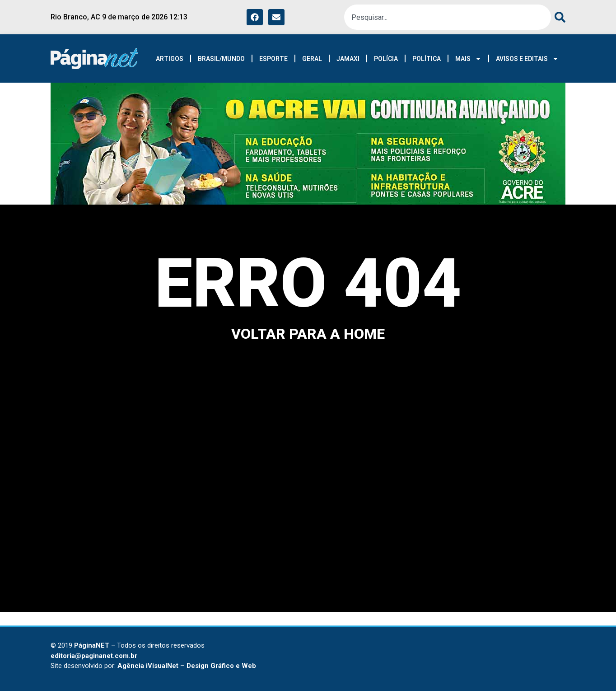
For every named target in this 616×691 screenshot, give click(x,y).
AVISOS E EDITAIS (527, 59)
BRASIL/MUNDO (221, 59)
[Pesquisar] (558, 17)
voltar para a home (308, 334)
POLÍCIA (386, 59)
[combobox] (448, 17)
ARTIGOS (170, 59)
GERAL (312, 59)
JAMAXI (348, 59)
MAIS (468, 59)
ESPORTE (273, 59)
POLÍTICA (427, 59)
